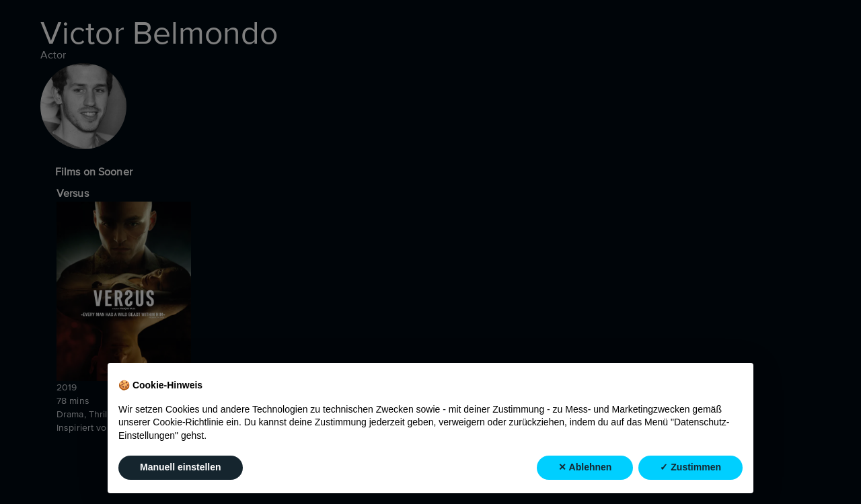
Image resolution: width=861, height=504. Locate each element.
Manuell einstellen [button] (181, 467)
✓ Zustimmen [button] (690, 467)
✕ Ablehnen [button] (585, 467)
